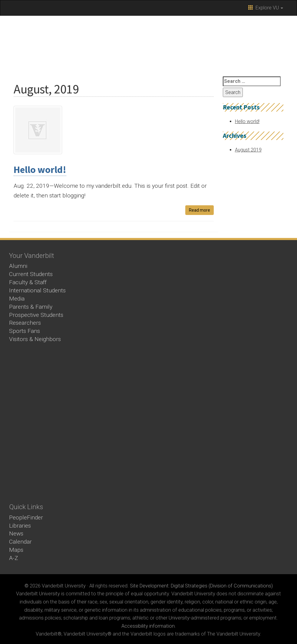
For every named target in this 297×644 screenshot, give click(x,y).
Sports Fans (25, 331)
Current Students (31, 274)
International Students (37, 290)
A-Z (14, 558)
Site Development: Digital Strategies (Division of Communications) (201, 586)
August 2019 (248, 150)
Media (17, 299)
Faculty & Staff (28, 282)
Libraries (20, 526)
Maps (16, 550)
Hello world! (40, 170)
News (16, 533)
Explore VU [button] (266, 8)
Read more (200, 210)
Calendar (20, 542)
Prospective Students (36, 315)
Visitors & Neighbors (35, 339)
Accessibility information (148, 626)
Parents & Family (31, 307)
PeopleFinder (26, 517)
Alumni (18, 266)
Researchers (25, 323)
